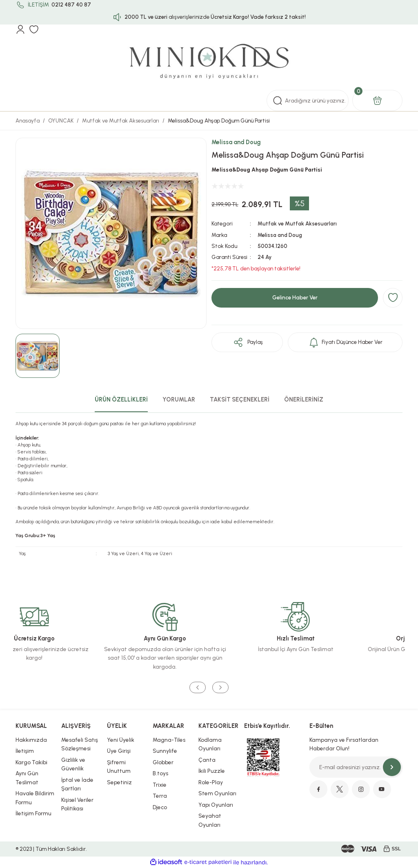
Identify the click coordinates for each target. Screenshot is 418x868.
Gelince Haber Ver (295, 297)
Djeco (160, 807)
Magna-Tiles (169, 740)
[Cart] (377, 100)
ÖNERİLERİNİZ (304, 399)
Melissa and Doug (236, 142)
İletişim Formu (33, 813)
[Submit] (392, 767)
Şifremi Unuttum (119, 767)
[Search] (308, 100)
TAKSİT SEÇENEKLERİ (240, 399)
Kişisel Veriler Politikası (77, 804)
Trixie (160, 785)
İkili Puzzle (212, 771)
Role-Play (211, 782)
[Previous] (198, 688)
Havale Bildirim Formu (35, 798)
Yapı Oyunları (216, 805)
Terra (160, 796)
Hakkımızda (31, 740)
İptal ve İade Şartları (77, 784)
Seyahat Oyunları (210, 820)
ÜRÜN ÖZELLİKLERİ (121, 399)
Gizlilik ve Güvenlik (73, 764)
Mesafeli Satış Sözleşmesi (80, 744)
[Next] (220, 688)
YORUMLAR (179, 399)
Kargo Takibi (31, 762)
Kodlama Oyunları (210, 744)
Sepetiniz (119, 782)
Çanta (207, 760)
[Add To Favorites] (393, 298)
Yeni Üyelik (121, 740)
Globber (163, 762)
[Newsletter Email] (356, 767)
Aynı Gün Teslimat (27, 778)
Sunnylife (165, 751)
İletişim (25, 751)
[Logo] (209, 62)
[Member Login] (20, 29)
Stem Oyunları (217, 793)
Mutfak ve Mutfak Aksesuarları (298, 223)
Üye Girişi (119, 751)
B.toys (160, 773)
